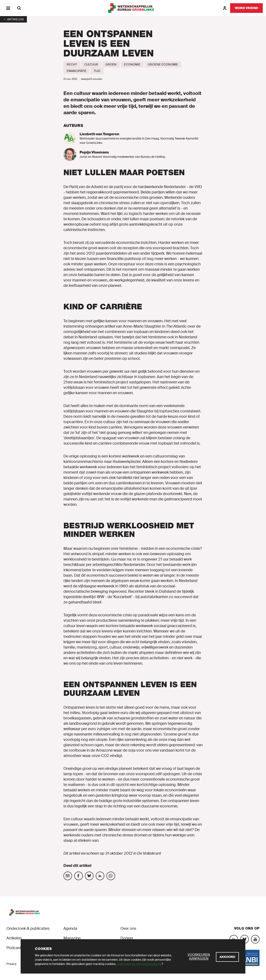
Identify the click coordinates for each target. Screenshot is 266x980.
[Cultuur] (91, 64)
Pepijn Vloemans (94, 152)
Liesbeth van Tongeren (99, 134)
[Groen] (111, 64)
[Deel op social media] (68, 876)
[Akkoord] (227, 957)
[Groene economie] (163, 64)
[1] (13, 19)
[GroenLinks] (133, 8)
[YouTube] (255, 939)
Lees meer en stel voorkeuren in (138, 964)
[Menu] (8, 8)
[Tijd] (97, 71)
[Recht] (72, 64)
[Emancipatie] (77, 71)
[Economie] (132, 64)
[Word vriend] (246, 8)
